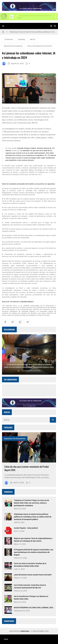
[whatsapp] (20, 322)
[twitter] (13, 322)
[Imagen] (29, 447)
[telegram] (28, 322)
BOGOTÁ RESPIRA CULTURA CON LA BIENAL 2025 (34, 608)
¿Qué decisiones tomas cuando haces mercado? (33, 575)
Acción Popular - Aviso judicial (26, 528)
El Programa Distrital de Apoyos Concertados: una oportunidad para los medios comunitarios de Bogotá (34, 552)
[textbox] (29, 232)
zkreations (25, 631)
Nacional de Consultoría (13, 46)
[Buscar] (55, 26)
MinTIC (33, 39)
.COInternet (8, 39)
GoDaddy (21, 39)
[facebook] (5, 322)
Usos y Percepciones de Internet (40, 46)
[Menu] (3, 26)
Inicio (6, 639)
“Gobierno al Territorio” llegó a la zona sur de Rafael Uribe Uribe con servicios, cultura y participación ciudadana (31, 503)
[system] (51, 26)
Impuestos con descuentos (15, 439)
